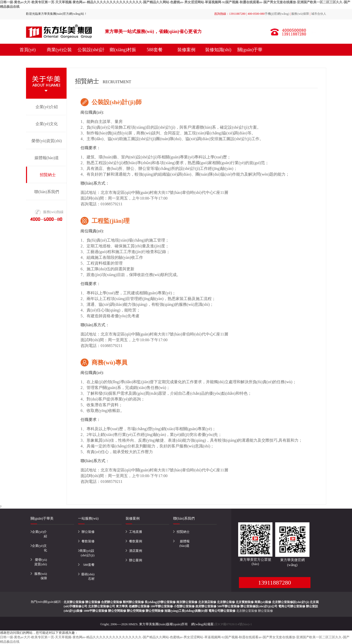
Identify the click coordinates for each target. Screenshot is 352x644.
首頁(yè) (28, 50)
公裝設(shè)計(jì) (91, 56)
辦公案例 (136, 560)
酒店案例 (136, 551)
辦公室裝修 (265, 611)
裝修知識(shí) (218, 50)
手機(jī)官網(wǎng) (277, 14)
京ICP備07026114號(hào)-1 (233, 624)
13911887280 (275, 583)
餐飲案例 (136, 541)
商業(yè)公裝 (59, 50)
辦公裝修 (88, 532)
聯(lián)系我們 (47, 192)
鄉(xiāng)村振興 (123, 56)
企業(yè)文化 (47, 124)
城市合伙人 (319, 14)
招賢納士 (48, 175)
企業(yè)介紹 (47, 107)
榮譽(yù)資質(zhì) (47, 141)
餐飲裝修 (88, 541)
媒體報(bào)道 (47, 158)
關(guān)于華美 (250, 56)
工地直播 (136, 532)
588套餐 (155, 50)
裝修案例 (186, 50)
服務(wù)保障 (300, 14)
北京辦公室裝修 (247, 611)
